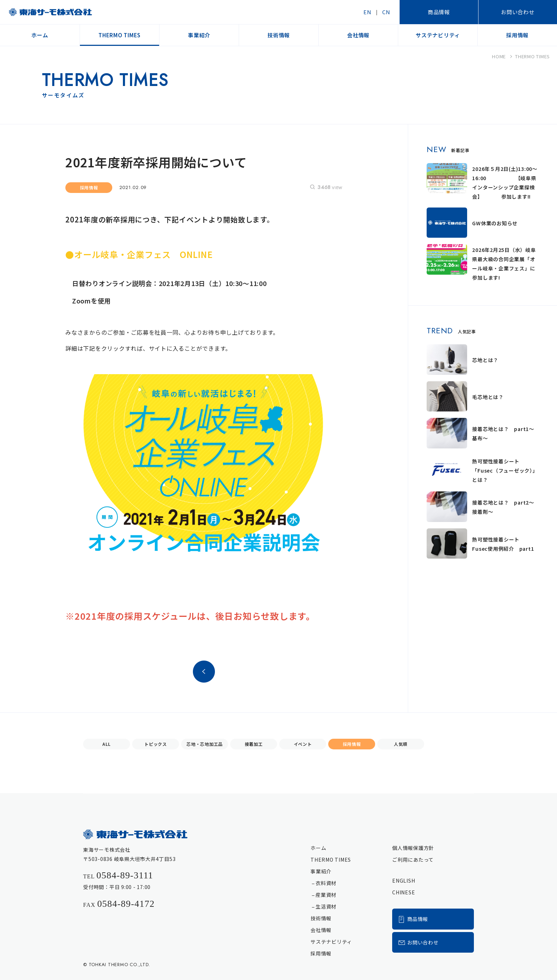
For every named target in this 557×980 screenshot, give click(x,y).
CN (386, 12)
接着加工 (254, 744)
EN (367, 12)
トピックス (156, 744)
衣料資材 (326, 883)
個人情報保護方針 (413, 848)
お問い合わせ (518, 12)
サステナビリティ (331, 942)
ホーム (318, 848)
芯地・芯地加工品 (205, 744)
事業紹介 (321, 871)
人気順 (401, 744)
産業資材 (326, 895)
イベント (303, 744)
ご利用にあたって (413, 860)
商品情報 (439, 12)
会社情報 (321, 930)
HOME (499, 56)
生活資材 (326, 906)
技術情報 (321, 918)
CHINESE (404, 892)
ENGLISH (404, 881)
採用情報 (352, 744)
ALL (107, 744)
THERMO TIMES (331, 860)
